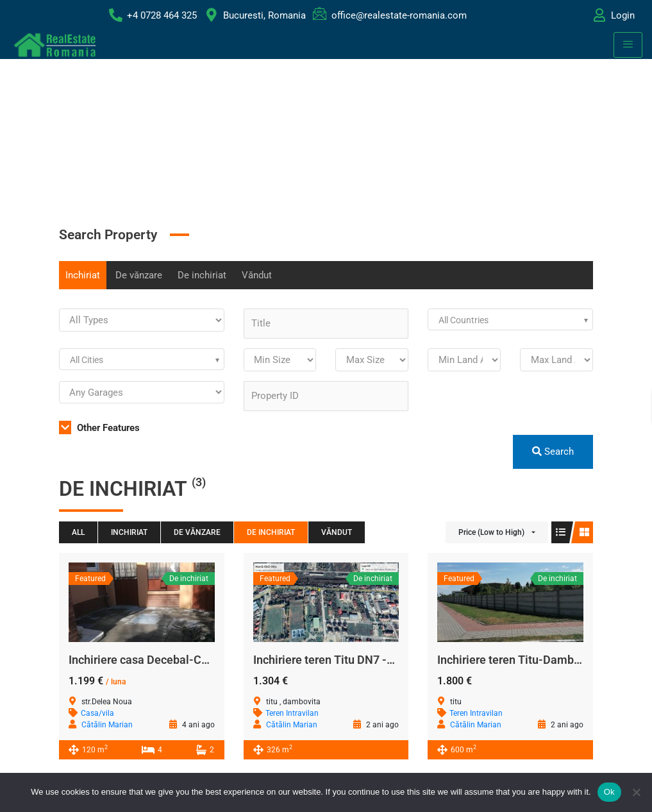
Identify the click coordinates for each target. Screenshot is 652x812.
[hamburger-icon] (628, 45)
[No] (636, 792)
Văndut (257, 275)
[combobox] (510, 319)
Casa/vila (97, 713)
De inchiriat (202, 275)
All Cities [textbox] (87, 360)
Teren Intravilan (292, 713)
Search (553, 452)
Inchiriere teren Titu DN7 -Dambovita (348, 660)
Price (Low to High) (491, 532)
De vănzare (139, 275)
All (78, 532)
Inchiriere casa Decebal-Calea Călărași (169, 660)
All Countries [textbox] (464, 320)
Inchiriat (83, 275)
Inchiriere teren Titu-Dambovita (518, 660)
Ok (609, 792)
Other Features (99, 428)
